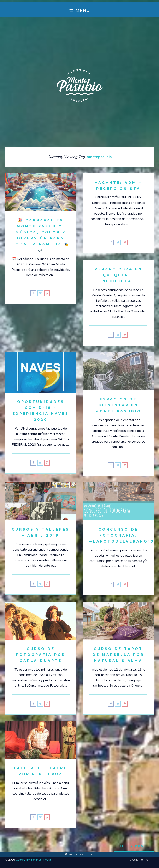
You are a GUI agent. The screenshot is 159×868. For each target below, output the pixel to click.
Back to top (142, 860)
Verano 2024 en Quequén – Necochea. (118, 275)
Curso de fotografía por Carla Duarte (41, 655)
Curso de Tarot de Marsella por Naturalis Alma (118, 655)
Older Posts (134, 846)
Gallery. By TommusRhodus (34, 860)
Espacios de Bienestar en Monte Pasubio (118, 405)
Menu (80, 11)
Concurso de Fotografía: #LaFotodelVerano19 (122, 535)
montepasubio (79, 854)
